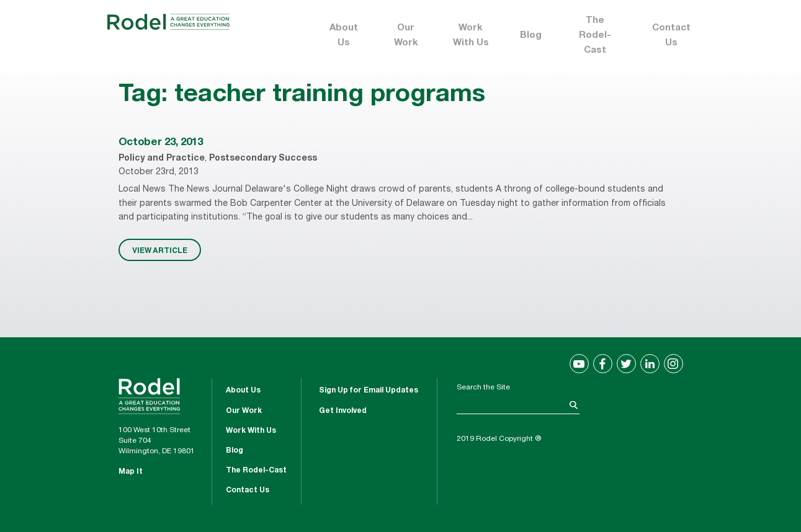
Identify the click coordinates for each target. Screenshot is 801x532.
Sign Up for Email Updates (369, 391)
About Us (344, 36)
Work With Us (471, 36)
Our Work (406, 36)
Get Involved (343, 411)
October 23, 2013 (161, 143)
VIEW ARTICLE (160, 250)
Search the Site (483, 388)
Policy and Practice (162, 159)
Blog (531, 36)
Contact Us (671, 36)
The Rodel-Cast (595, 36)
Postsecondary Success (263, 159)
